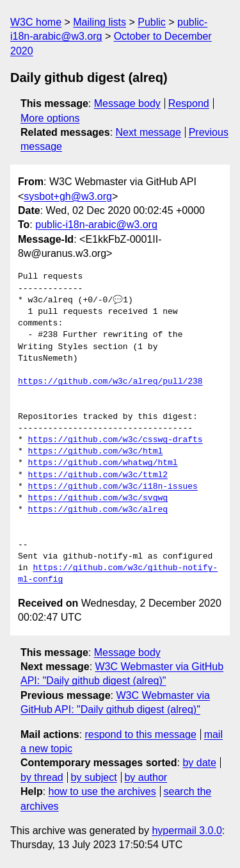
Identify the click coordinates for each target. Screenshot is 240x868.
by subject (94, 777)
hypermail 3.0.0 (187, 831)
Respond (189, 103)
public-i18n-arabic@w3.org (96, 225)
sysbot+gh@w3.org (68, 196)
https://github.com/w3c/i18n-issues (113, 487)
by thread (42, 777)
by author (146, 777)
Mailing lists (100, 22)
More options (50, 118)
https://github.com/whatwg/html (103, 463)
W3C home (36, 22)
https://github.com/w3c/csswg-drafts (116, 440)
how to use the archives (102, 791)
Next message (148, 132)
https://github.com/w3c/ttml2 (98, 475)
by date (199, 763)
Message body (127, 103)
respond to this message (140, 734)
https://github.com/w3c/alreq (98, 510)
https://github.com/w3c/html (96, 452)
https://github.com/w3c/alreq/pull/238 (110, 382)
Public (152, 22)
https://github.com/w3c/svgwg (98, 498)
